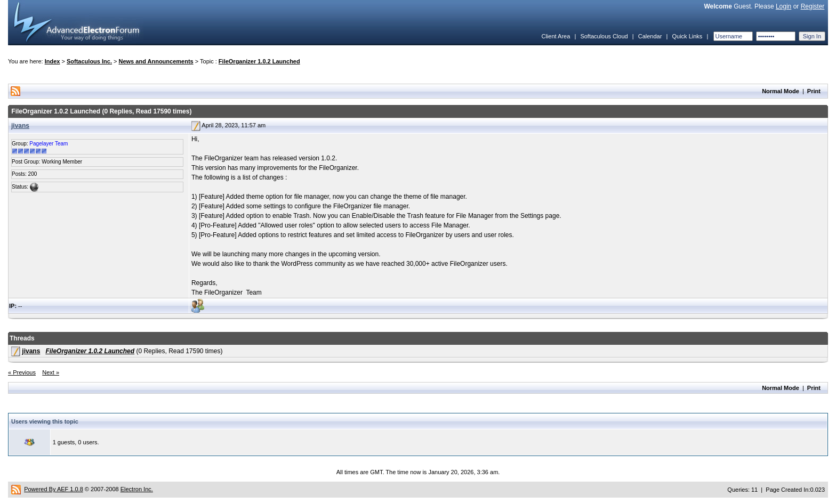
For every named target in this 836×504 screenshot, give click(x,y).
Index (53, 61)
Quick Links (687, 36)
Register (813, 6)
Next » (51, 372)
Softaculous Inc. (89, 61)
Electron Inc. (137, 489)
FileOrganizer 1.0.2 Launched (259, 61)
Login (783, 6)
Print (814, 91)
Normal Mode (781, 91)
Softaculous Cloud (604, 36)
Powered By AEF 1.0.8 (54, 489)
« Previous (22, 372)
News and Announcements (156, 61)
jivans (20, 126)
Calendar (650, 36)
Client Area (556, 36)
